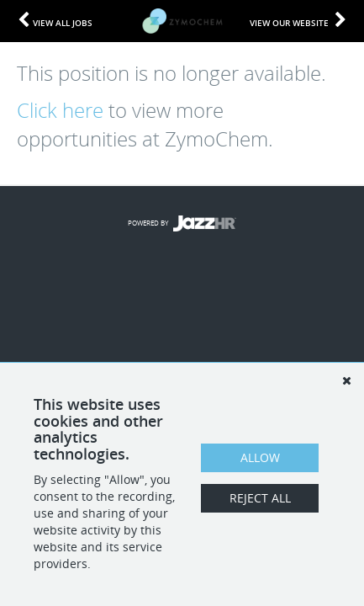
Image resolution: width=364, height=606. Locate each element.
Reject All (260, 498)
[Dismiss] (346, 380)
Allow (260, 457)
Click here (60, 110)
